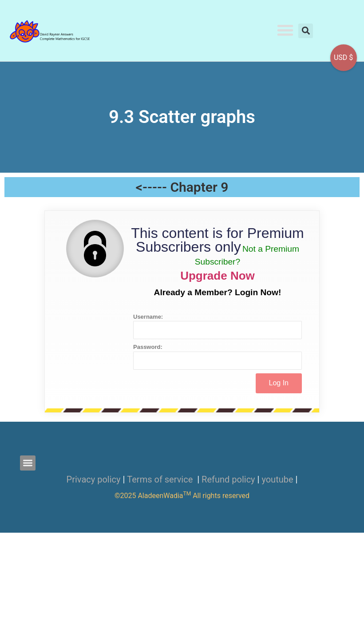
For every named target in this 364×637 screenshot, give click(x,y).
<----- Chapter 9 (182, 187)
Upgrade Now (218, 276)
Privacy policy (94, 479)
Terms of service (161, 479)
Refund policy (228, 479)
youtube (277, 479)
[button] (286, 30)
